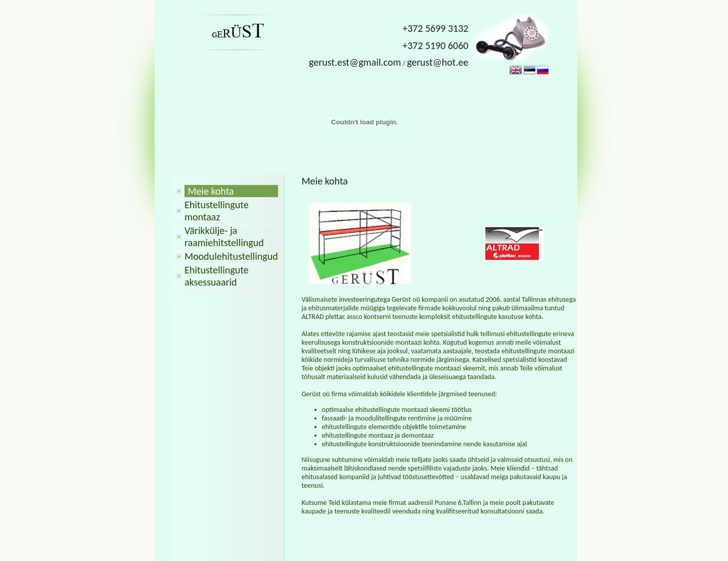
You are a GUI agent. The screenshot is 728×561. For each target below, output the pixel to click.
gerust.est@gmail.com (355, 62)
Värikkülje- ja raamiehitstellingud (224, 237)
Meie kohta (211, 191)
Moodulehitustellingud (231, 256)
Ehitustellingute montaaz (217, 211)
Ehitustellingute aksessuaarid (217, 276)
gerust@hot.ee (438, 62)
